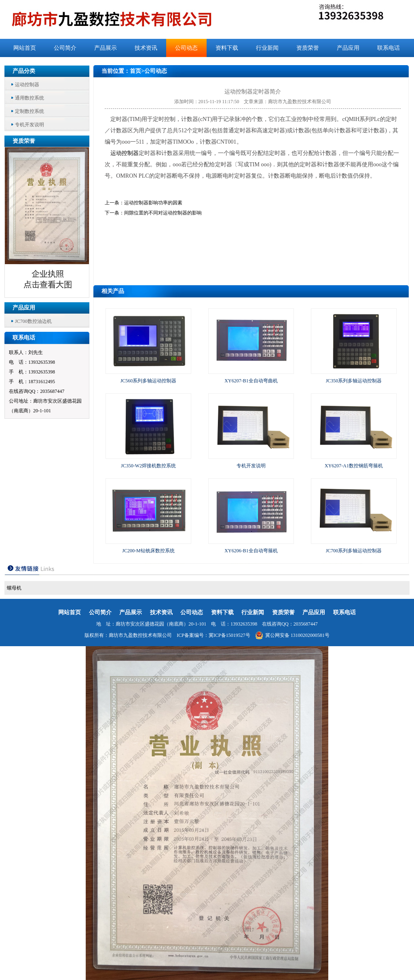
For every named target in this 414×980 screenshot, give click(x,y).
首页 (135, 71)
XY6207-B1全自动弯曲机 (251, 381)
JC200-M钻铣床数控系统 (148, 551)
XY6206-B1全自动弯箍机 (251, 551)
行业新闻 (267, 48)
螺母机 (14, 588)
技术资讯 (146, 48)
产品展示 (106, 48)
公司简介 (65, 48)
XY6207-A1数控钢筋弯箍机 (354, 466)
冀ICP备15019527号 (229, 635)
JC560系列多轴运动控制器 (149, 381)
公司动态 (186, 48)
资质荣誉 (308, 48)
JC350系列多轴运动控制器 (354, 381)
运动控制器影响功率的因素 (153, 203)
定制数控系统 (30, 111)
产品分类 (24, 71)
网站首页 (25, 48)
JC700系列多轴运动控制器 (354, 551)
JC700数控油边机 (33, 321)
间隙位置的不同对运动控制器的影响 (163, 213)
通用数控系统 (30, 98)
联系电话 (389, 48)
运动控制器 (27, 85)
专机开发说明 (30, 125)
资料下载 (227, 48)
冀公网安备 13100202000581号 (292, 635)
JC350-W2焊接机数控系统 (148, 466)
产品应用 (348, 48)
